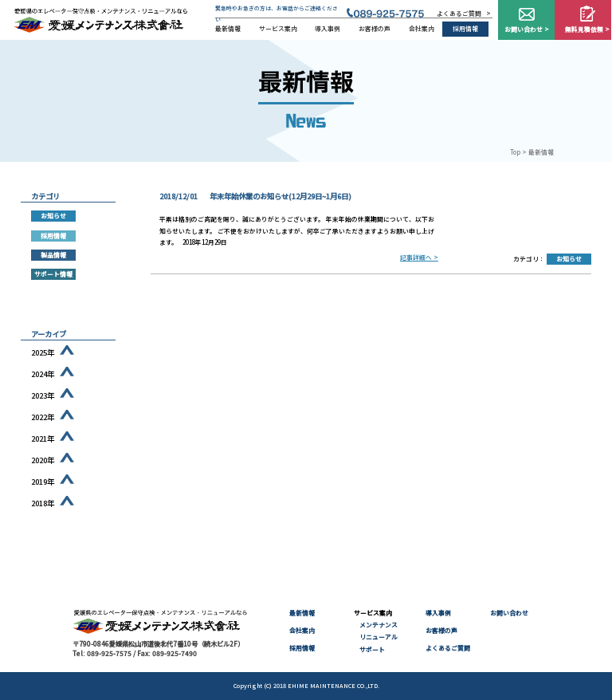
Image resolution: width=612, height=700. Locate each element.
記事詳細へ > (419, 257)
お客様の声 (375, 28)
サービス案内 (278, 28)
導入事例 (328, 28)
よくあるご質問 (448, 648)
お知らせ (569, 259)
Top (515, 152)
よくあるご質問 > (464, 13)
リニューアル (379, 637)
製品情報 (53, 255)
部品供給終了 (53, 294)
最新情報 (228, 28)
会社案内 (422, 28)
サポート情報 (53, 274)
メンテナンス (379, 625)
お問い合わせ (509, 613)
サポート (372, 649)
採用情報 (465, 28)
